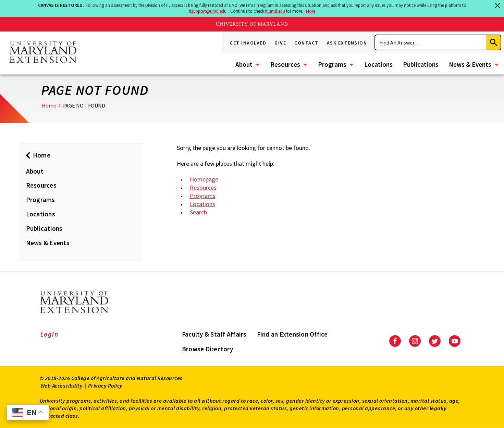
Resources (285, 64)
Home (49, 105)
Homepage (204, 179)
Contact (306, 43)
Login (50, 334)
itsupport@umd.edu (208, 11)
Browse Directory (207, 349)
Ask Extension (347, 43)
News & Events (470, 64)
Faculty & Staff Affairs (214, 334)
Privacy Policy (105, 386)
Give (280, 43)
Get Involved (248, 43)
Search (198, 212)
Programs (332, 64)
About (244, 64)
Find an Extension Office (292, 334)
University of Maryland (252, 24)
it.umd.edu (275, 11)
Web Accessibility (62, 386)
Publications (421, 64)
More (311, 11)
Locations (378, 64)
